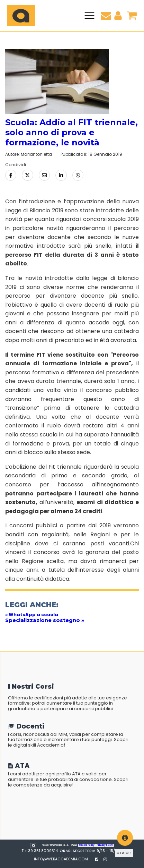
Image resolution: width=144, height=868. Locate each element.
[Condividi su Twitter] (27, 175)
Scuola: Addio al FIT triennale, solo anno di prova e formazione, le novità (71, 132)
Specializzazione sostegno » (45, 620)
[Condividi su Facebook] (11, 175)
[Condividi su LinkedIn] (61, 175)
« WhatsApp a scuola (32, 615)
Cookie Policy (87, 845)
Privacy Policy (105, 845)
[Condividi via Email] (44, 175)
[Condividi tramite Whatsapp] (78, 175)
